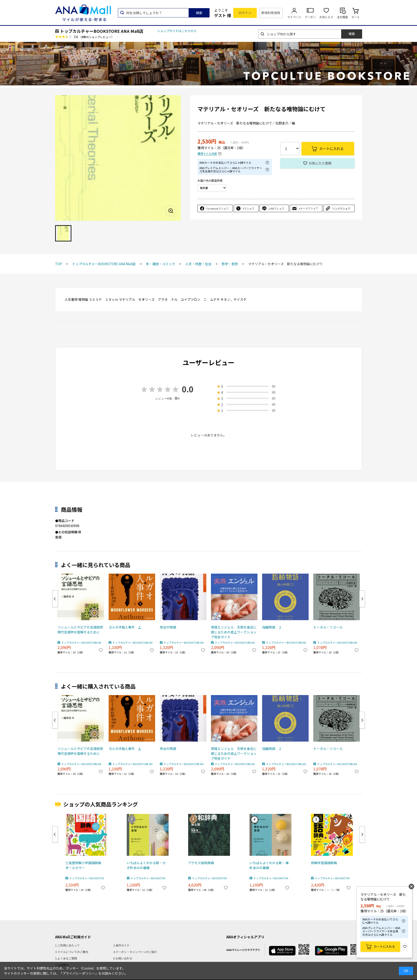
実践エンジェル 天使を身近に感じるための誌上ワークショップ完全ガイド (234, 632)
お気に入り (326, 17)
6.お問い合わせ (123, 958)
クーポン (310, 17)
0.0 (188, 389)
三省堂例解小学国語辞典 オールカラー (85, 865)
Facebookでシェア (218, 208)
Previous (55, 599)
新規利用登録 (271, 13)
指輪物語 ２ (272, 627)
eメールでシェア (309, 208)
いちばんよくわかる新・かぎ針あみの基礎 (146, 865)
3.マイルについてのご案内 (72, 952)
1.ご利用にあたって (67, 945)
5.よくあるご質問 (66, 958)
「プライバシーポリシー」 (79, 973)
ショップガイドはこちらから (177, 31)
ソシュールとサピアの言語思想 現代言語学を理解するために (81, 630)
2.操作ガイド (121, 945)
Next (362, 599)
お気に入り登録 (320, 163)
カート (356, 17)
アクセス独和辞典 (201, 863)
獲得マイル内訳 (207, 154)
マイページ (294, 17)
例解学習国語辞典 (324, 863)
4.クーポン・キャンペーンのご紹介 (135, 952)
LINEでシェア (277, 208)
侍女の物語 (168, 627)
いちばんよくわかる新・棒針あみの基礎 (269, 865)
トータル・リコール (328, 627)
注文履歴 (342, 17)
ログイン (245, 13)
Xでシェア (249, 208)
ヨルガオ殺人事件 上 (125, 627)
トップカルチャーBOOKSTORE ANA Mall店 (102, 31)
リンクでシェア (341, 208)
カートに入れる (384, 946)
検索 (199, 13)
